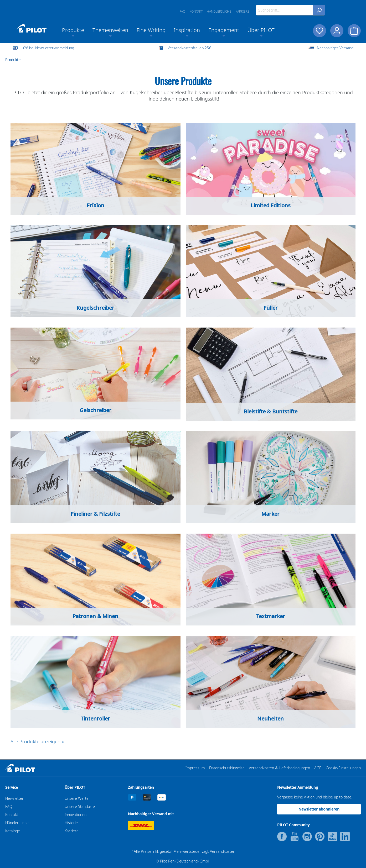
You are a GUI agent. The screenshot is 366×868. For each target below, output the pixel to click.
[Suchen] (319, 10)
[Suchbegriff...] (284, 10)
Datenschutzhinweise (227, 768)
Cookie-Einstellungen (343, 768)
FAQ (182, 11)
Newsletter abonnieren (319, 809)
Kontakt (196, 11)
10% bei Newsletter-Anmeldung (48, 48)
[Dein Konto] (337, 31)
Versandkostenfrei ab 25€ (189, 48)
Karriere (242, 11)
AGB (318, 768)
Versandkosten (223, 851)
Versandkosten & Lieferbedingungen (279, 768)
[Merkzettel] (319, 31)
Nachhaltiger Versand (335, 48)
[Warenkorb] (354, 31)
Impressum (195, 768)
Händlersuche (219, 11)
